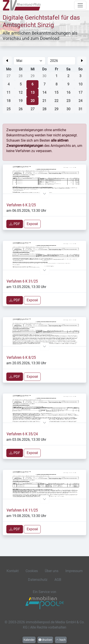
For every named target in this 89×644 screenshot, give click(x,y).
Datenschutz (38, 580)
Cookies (32, 571)
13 (33, 92)
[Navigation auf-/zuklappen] (80, 5)
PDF (15, 224)
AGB (58, 580)
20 (33, 101)
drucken (45, 640)
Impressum (74, 571)
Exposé (32, 224)
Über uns (52, 571)
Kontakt (13, 571)
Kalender (29, 640)
